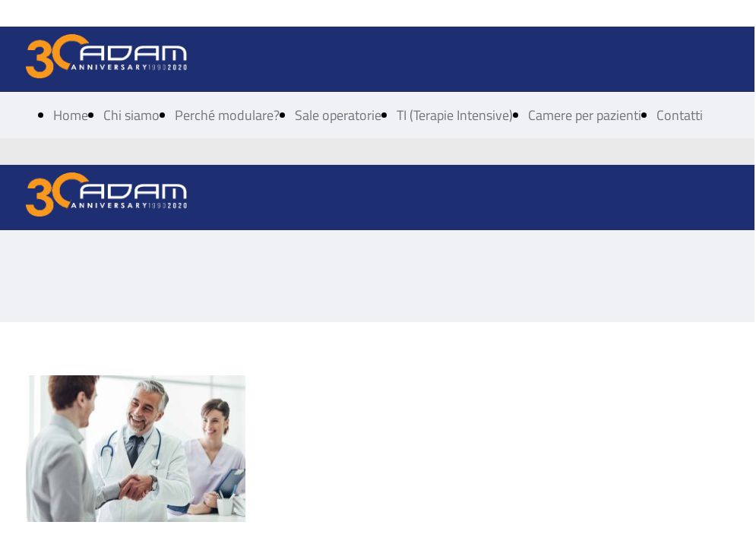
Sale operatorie (338, 115)
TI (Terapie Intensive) (455, 115)
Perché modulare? (227, 115)
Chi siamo (131, 115)
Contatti (680, 115)
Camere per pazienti (585, 115)
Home (71, 115)
